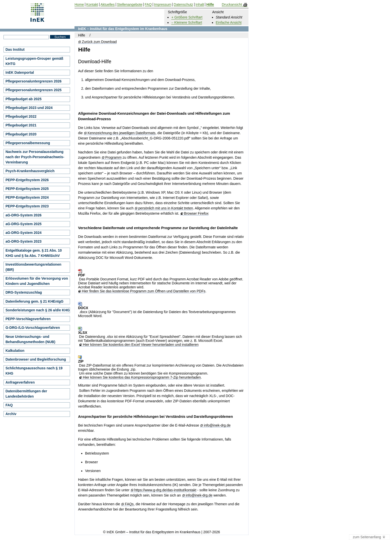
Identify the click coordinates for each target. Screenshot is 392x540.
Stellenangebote (130, 5)
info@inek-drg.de (217, 425)
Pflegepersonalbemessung (28, 143)
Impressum (163, 5)
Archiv (11, 414)
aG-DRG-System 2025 (23, 224)
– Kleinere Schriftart (187, 22)
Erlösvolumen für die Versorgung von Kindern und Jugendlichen (37, 281)
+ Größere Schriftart (187, 17)
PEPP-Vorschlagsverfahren (28, 319)
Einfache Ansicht (229, 22)
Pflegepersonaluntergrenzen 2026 (33, 81)
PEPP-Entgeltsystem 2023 (27, 206)
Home (79, 5)
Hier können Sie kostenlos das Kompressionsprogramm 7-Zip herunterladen (142, 377)
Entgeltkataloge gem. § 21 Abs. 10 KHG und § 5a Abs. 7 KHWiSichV (34, 253)
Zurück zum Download (99, 42)
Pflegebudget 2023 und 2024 (29, 108)
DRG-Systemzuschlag (24, 292)
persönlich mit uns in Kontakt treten (166, 208)
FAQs (129, 504)
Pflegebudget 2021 (21, 125)
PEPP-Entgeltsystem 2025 (27, 189)
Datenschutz (183, 5)
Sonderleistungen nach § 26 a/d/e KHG (38, 310)
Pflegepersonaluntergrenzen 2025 (33, 90)
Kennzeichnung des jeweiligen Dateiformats (121, 133)
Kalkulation (15, 351)
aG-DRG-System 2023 (23, 241)
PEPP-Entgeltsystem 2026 (27, 180)
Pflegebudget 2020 (21, 134)
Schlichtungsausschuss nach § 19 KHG (34, 371)
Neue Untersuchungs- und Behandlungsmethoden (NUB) (30, 339)
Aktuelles (108, 5)
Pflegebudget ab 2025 (23, 99)
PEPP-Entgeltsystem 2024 (27, 197)
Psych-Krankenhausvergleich (30, 171)
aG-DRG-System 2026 (23, 215)
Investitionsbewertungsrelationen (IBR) (33, 267)
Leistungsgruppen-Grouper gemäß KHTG (34, 61)
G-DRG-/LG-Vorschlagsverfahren (33, 328)
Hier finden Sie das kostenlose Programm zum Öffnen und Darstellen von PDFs (144, 291)
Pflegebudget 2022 (21, 116)
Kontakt (92, 5)
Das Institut (15, 49)
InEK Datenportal (20, 72)
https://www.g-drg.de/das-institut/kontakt (165, 490)
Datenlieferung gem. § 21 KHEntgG (34, 301)
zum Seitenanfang (369, 537)
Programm (113, 158)
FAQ (9, 405)
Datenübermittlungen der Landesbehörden (26, 394)
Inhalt (200, 5)
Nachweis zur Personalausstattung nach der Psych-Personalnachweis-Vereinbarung (35, 157)
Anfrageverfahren (20, 382)
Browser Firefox (196, 214)
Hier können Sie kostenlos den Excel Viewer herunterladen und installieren (141, 345)
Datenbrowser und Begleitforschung (36, 359)
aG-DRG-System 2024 (23, 233)
